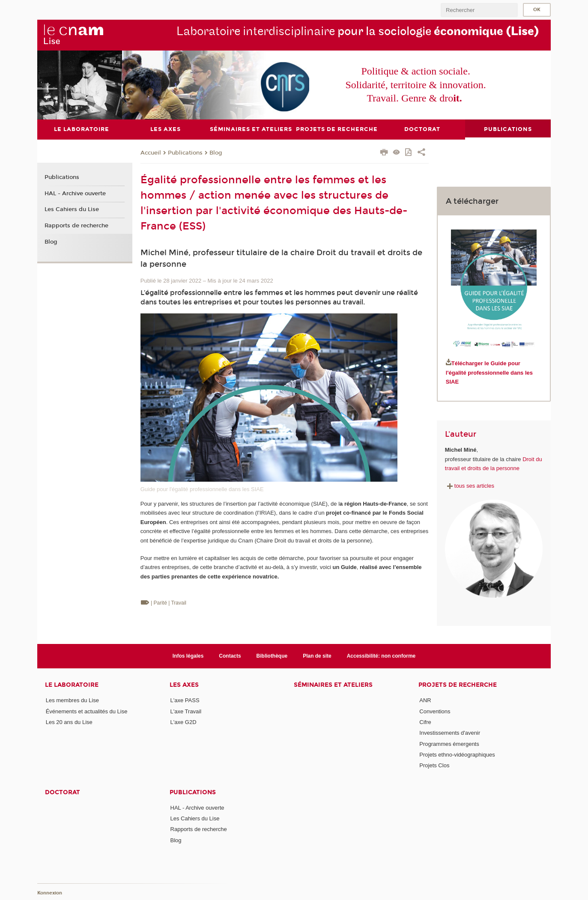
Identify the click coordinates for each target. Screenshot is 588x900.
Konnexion (50, 893)
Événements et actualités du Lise (87, 711)
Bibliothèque (272, 656)
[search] (479, 10)
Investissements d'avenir (450, 733)
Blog (216, 152)
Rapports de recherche (76, 226)
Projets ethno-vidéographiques (457, 755)
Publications (185, 152)
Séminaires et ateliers (333, 685)
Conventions (435, 711)
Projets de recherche (458, 685)
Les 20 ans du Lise (69, 722)
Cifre (425, 722)
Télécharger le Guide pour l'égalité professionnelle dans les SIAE (489, 373)
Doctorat (63, 792)
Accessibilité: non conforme (381, 656)
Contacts (230, 656)
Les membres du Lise (72, 700)
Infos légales (188, 656)
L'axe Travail (186, 711)
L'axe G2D (184, 722)
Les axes (184, 685)
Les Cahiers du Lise (72, 209)
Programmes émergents (449, 744)
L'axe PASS (185, 700)
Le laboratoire (72, 685)
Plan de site (317, 656)
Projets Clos (434, 765)
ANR (425, 700)
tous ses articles (470, 486)
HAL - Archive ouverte (75, 193)
